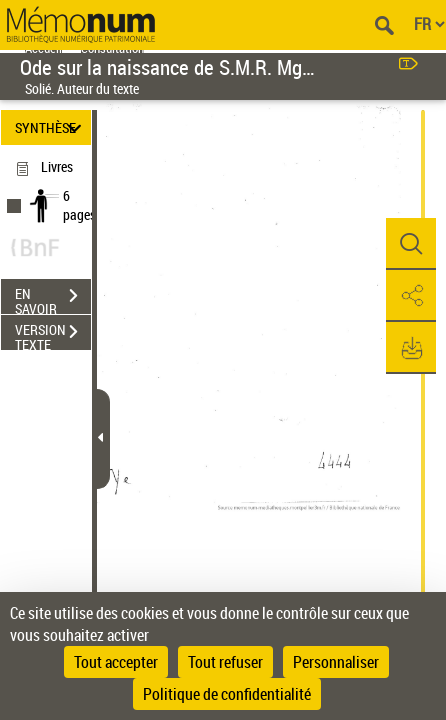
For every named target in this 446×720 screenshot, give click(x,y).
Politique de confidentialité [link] (227, 694)
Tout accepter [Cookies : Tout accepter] (116, 662)
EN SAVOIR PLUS (53, 298)
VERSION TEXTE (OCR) (53, 334)
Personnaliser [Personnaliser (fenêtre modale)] (336, 662)
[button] (411, 244)
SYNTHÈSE (51, 127)
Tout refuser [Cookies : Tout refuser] (225, 662)
